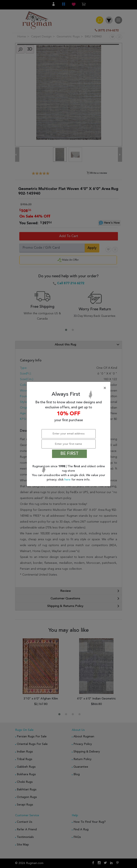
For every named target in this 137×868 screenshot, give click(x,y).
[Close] (69, 388)
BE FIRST (69, 454)
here (68, 480)
